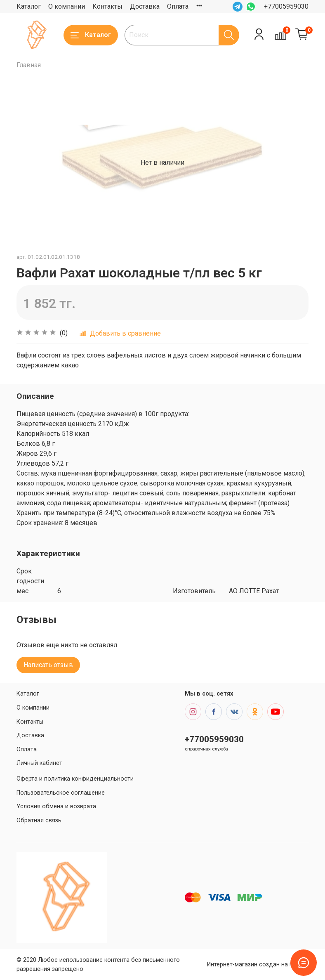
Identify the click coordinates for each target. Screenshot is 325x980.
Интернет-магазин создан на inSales (258, 965)
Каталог (29, 6)
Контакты (107, 6)
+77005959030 (286, 6)
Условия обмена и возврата (56, 806)
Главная (29, 65)
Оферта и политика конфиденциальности (75, 779)
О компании (67, 6)
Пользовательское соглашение (61, 793)
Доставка (145, 6)
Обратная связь (39, 820)
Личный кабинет (39, 763)
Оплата (178, 6)
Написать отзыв (48, 665)
